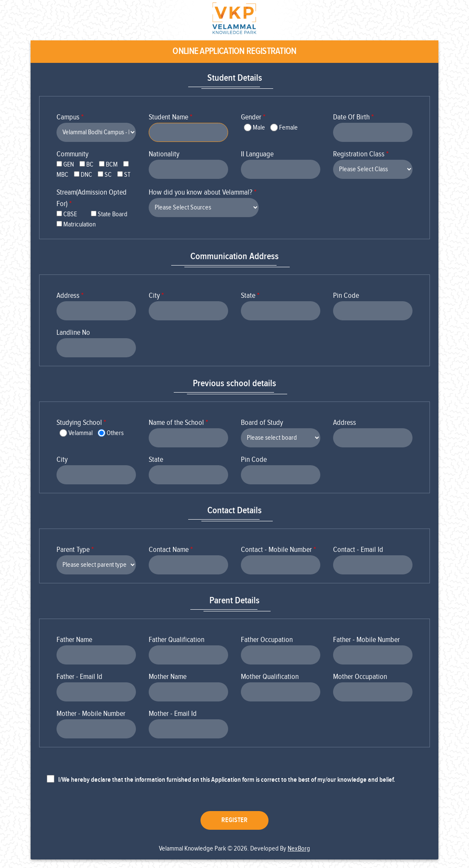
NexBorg (299, 849)
